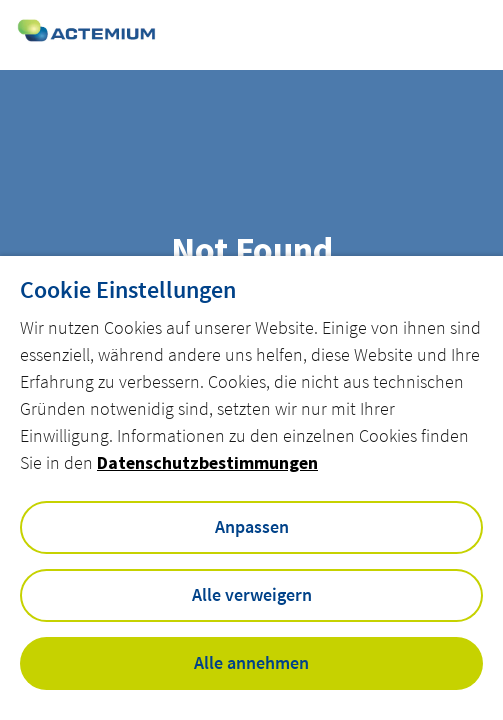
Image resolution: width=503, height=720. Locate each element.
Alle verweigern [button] (252, 594)
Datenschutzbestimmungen (207, 462)
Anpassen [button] (252, 526)
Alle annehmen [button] (251, 662)
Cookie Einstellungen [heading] (128, 290)
